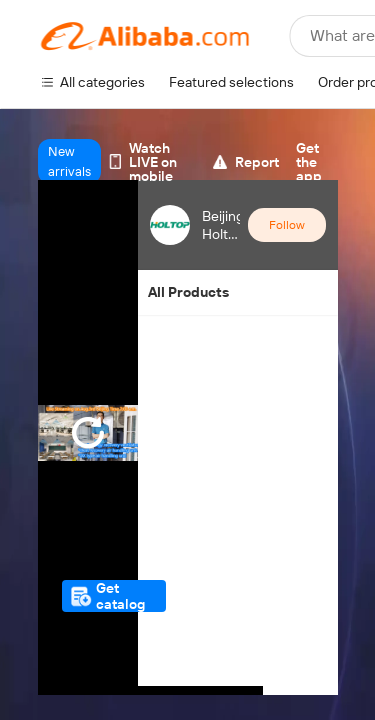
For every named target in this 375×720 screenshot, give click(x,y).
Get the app (309, 162)
